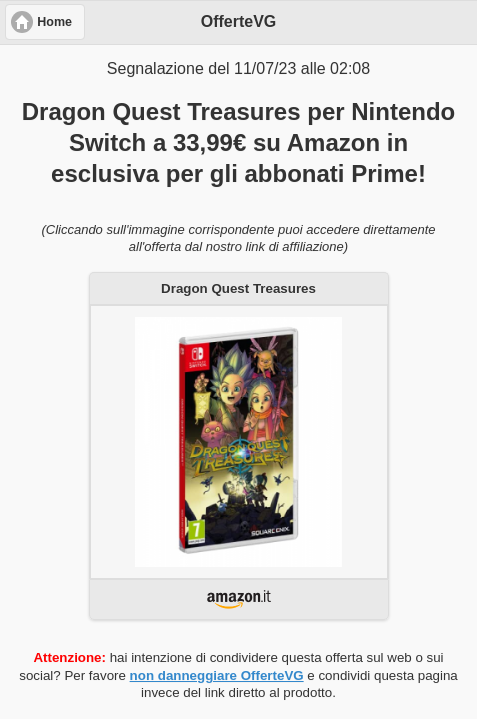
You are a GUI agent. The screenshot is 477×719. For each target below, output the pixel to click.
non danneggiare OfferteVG (217, 675)
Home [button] (54, 22)
